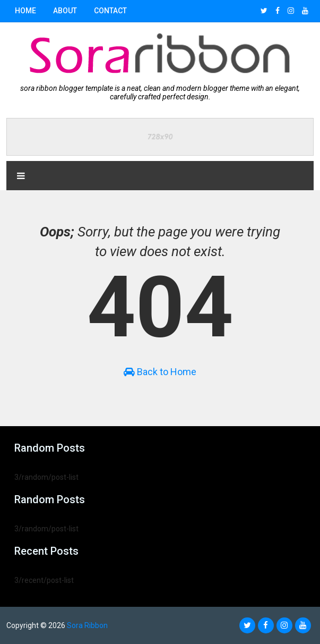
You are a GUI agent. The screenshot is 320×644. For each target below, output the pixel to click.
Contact (110, 11)
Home (25, 11)
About (65, 11)
